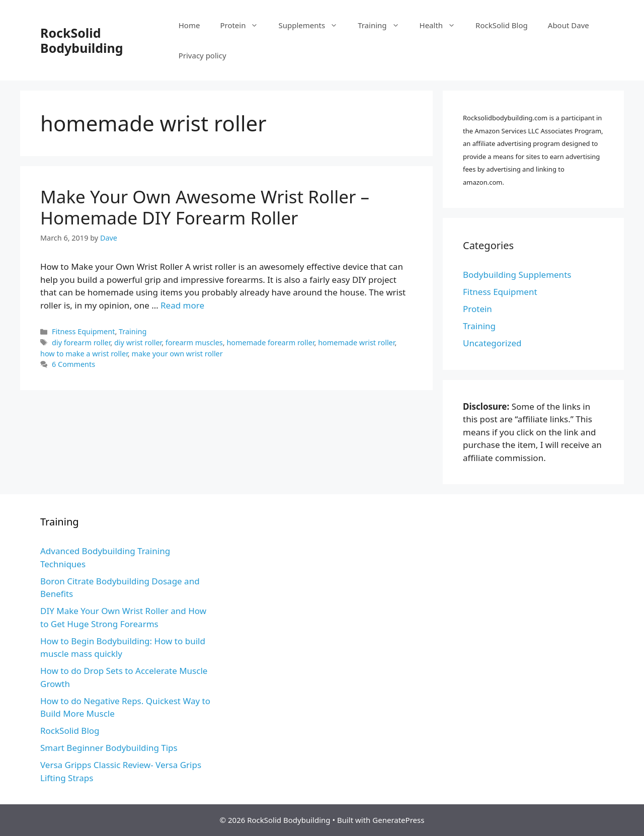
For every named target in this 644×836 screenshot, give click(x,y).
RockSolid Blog (502, 25)
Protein (244, 25)
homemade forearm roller (270, 343)
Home (189, 25)
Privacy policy (203, 55)
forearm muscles (194, 343)
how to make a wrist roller (84, 354)
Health (443, 25)
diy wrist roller (138, 343)
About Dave (569, 25)
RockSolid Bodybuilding (82, 40)
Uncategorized (492, 343)
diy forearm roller (81, 343)
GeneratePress (398, 820)
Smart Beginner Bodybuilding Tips (109, 748)
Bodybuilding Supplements (517, 275)
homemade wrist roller (356, 343)
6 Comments (73, 364)
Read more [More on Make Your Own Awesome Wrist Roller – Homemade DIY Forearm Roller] (182, 305)
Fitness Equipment (83, 331)
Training (383, 25)
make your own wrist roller (177, 354)
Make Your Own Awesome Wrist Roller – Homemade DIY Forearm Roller (205, 207)
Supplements (313, 25)
